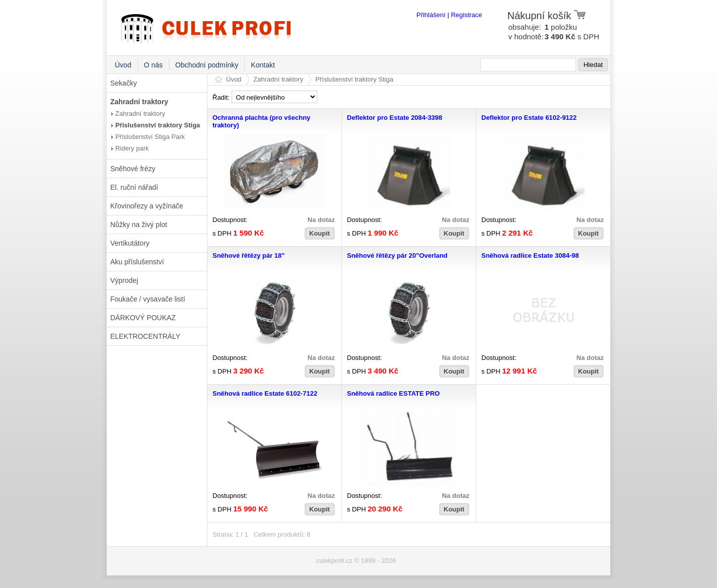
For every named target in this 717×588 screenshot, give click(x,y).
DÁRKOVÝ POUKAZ (143, 318)
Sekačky (124, 83)
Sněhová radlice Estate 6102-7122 (265, 393)
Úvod (123, 65)
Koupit (319, 233)
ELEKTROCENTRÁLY (145, 336)
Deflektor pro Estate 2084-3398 (395, 118)
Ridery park (132, 148)
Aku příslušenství (137, 262)
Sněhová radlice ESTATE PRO (393, 393)
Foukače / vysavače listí (148, 299)
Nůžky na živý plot (139, 225)
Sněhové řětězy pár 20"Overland (397, 255)
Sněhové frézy (133, 169)
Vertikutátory (130, 243)
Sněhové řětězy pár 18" (248, 255)
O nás (153, 65)
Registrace (466, 15)
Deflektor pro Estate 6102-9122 (529, 118)
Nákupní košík (547, 16)
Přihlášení (431, 15)
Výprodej (124, 280)
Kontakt (263, 65)
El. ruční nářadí (134, 187)
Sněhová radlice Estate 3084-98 (530, 255)
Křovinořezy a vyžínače (147, 206)
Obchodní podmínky (207, 65)
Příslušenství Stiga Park (150, 137)
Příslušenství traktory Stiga (158, 125)
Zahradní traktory (139, 102)
